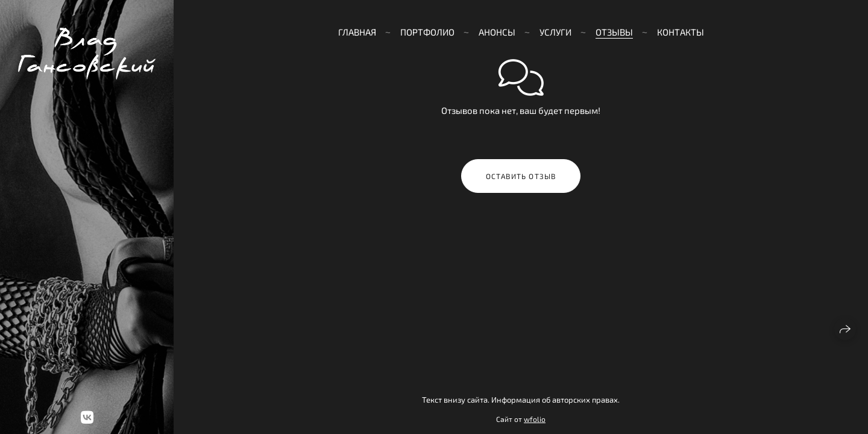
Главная (357, 32)
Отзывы (614, 32)
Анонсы (497, 32)
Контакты (681, 32)
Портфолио (427, 32)
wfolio (535, 419)
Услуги (555, 32)
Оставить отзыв (521, 176)
